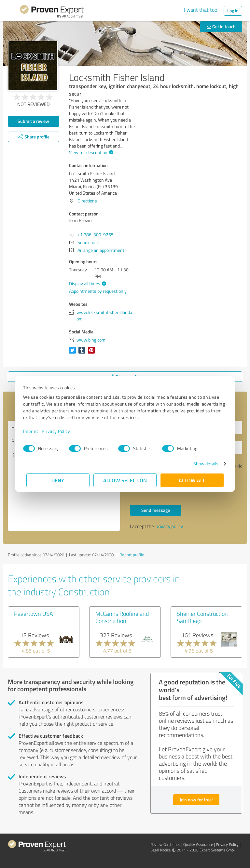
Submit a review (33, 121)
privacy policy (169, 526)
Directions (87, 201)
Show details (203, 464)
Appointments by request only (98, 291)
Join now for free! (196, 800)
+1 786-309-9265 (96, 234)
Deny (58, 480)
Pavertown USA (34, 614)
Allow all (192, 480)
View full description (90, 152)
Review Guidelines (165, 844)
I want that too (201, 10)
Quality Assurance (198, 844)
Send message (156, 510)
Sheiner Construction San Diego (202, 617)
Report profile (132, 555)
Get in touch (221, 26)
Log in (233, 11)
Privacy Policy (59, 431)
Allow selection (125, 480)
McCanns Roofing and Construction (122, 617)
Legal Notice (160, 850)
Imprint (34, 431)
